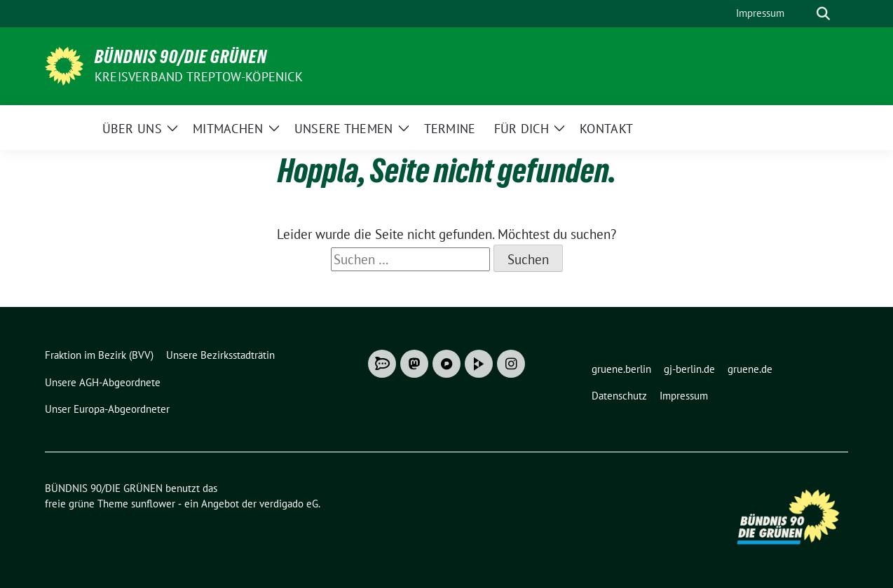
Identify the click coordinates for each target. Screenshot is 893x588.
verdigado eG (289, 504)
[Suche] (803, 14)
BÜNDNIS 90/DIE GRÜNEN (181, 57)
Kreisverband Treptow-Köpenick (199, 77)
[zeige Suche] (823, 14)
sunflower (153, 504)
